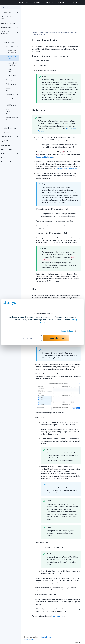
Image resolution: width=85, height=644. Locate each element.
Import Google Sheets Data (13, 64)
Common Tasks (11, 42)
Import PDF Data (12, 70)
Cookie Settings (67, 331)
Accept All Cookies (56, 338)
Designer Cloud (10, 27)
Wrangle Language (11, 128)
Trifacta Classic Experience (10, 33)
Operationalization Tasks (12, 119)
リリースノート (10, 13)
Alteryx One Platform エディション (10, 18)
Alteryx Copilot (10, 137)
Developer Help (10, 162)
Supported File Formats (45, 157)
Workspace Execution (10, 158)
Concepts (11, 124)
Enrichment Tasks (12, 100)
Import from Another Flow (12, 52)
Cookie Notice (46, 637)
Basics (11, 38)
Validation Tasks (12, 84)
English (77, 642)
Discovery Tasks (12, 80)
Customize (29, 338)
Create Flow (12, 75)
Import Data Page (58, 616)
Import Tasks (12, 46)
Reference (11, 132)
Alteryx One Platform (10, 23)
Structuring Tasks (12, 89)
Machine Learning (10, 149)
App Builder (10, 141)
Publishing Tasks (12, 105)
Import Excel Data (12, 58)
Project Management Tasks (12, 111)
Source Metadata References (66, 169)
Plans (10, 153)
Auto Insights (10, 145)
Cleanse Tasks (12, 94)
